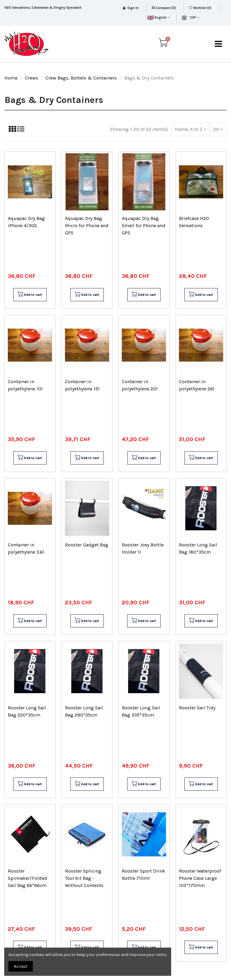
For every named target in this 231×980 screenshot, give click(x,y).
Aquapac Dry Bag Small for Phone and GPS (144, 225)
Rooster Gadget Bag (87, 545)
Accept (21, 966)
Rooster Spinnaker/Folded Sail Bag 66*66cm (28, 878)
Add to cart (29, 295)
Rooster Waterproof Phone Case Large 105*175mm (200, 878)
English (158, 18)
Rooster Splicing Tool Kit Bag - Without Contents (84, 878)
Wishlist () (201, 8)
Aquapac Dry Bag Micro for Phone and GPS (87, 225)
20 (218, 129)
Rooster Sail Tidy (197, 708)
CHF (194, 18)
